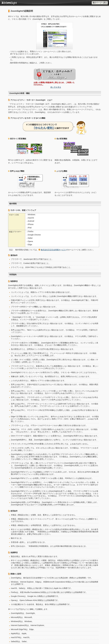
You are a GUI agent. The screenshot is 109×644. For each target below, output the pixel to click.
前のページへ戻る (100, 3)
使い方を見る (56, 68)
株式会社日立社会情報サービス (53, 215)
